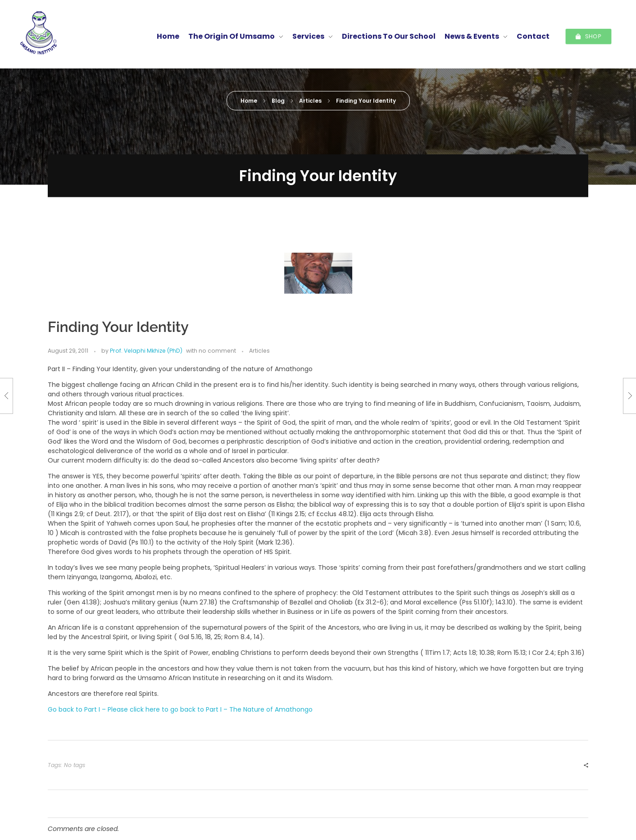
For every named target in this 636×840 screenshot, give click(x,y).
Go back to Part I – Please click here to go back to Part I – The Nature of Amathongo (180, 709)
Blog (278, 101)
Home (249, 101)
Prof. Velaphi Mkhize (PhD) (366, 210)
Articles (310, 101)
